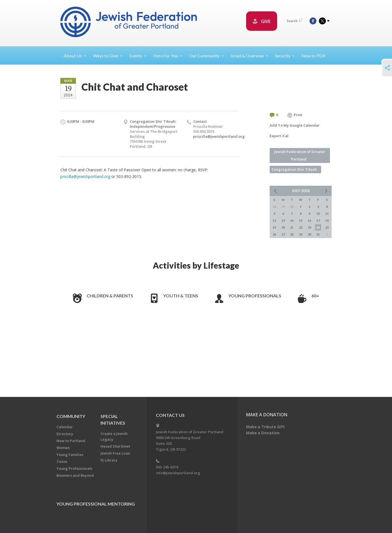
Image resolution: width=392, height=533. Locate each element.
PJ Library (109, 460)
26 (274, 234)
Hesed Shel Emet (115, 446)
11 (327, 214)
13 (283, 220)
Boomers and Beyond (75, 475)
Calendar (65, 427)
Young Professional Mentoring (96, 504)
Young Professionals (255, 296)
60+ (315, 296)
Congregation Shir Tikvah (294, 169)
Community (71, 416)
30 (310, 234)
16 (310, 220)
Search (295, 21)
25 (327, 227)
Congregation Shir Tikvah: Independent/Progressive (153, 124)
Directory (65, 434)
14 (292, 220)
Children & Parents (110, 296)
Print (295, 115)
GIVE (262, 21)
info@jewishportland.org (178, 473)
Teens (62, 461)
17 (318, 220)
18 (327, 220)
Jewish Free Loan (115, 453)
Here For (168, 56)
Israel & (249, 56)
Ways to (108, 56)
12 (274, 220)
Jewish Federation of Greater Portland (300, 155)
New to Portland (71, 441)
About (75, 56)
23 (310, 227)
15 (301, 220)
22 (301, 227)
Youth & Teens (181, 296)
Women (63, 448)
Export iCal (279, 136)
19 (274, 227)
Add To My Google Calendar (295, 125)
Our (207, 56)
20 (283, 227)
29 (301, 234)
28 (292, 234)
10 (318, 214)
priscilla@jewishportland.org (219, 136)
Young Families (70, 455)
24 (318, 227)
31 (318, 234)
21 (292, 227)
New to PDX (313, 56)
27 (283, 234)
